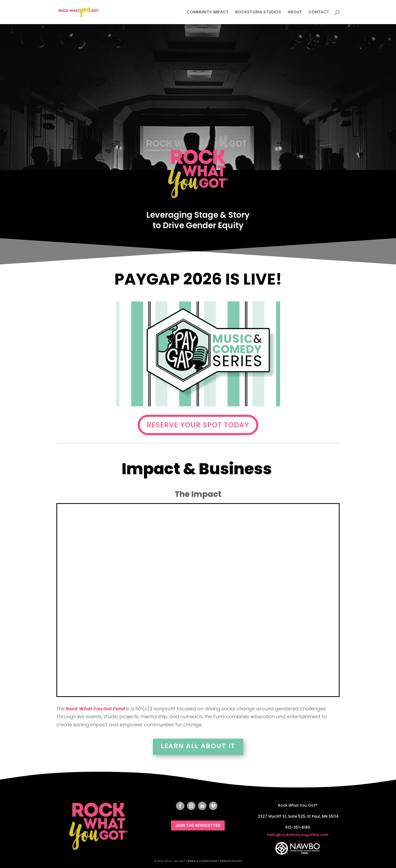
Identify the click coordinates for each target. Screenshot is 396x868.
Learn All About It (198, 746)
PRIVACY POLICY (231, 861)
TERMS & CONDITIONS (202, 861)
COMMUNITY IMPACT (208, 12)
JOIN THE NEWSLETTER (198, 825)
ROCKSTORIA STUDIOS (258, 12)
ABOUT (295, 12)
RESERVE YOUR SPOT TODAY (198, 425)
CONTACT (319, 12)
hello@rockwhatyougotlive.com (298, 835)
